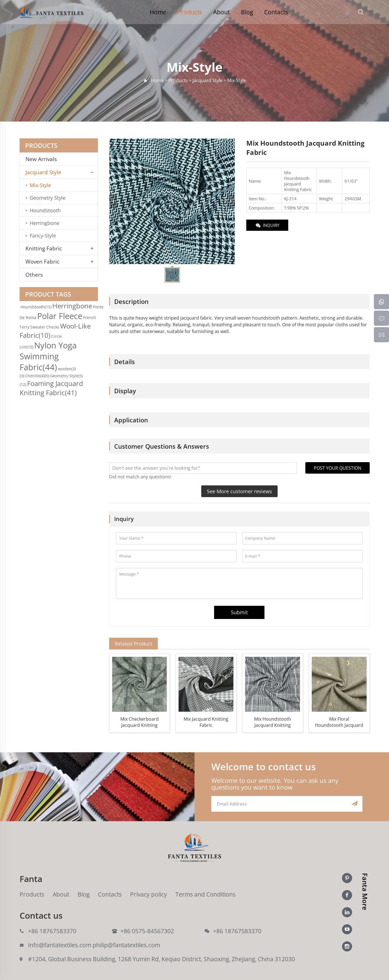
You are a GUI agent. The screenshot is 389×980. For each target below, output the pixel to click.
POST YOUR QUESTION (338, 468)
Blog (247, 12)
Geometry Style (48, 198)
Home (158, 12)
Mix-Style (40, 185)
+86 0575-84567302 (147, 931)
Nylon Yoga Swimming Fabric (48, 356)
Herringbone (44, 223)
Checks (53, 327)
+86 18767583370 (52, 931)
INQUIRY (267, 226)
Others (34, 275)
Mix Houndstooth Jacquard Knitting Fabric (273, 722)
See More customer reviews (239, 491)
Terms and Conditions (206, 894)
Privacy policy (149, 894)
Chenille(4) (37, 376)
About (222, 12)
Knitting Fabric (44, 248)
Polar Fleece (60, 316)
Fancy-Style (43, 236)
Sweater (38, 327)
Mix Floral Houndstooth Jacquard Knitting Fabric (339, 722)
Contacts (276, 12)
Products (190, 12)
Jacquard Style (43, 172)
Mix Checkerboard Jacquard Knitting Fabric (140, 722)
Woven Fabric (42, 262)
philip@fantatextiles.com (126, 945)
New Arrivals (43, 159)
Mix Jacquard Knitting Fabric (206, 722)
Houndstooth (45, 210)
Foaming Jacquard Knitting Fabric (51, 388)
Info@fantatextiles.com (60, 945)
